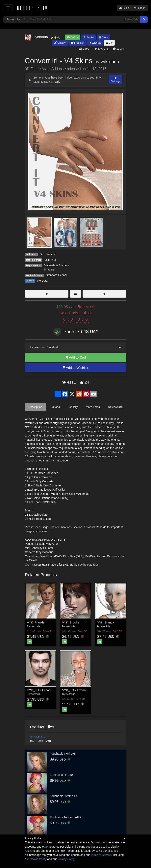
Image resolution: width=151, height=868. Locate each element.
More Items (93, 407)
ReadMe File (38, 737)
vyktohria (110, 62)
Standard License (57, 275)
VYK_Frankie (36, 622)
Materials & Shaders (57, 265)
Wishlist (95, 43)
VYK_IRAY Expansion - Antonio (48, 690)
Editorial (55, 407)
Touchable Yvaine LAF (65, 796)
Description (35, 407)
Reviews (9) (115, 407)
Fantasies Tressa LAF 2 (66, 817)
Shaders (49, 270)
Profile (88, 37)
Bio (109, 43)
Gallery (60, 43)
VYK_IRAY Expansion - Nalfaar (83, 690)
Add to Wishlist (75, 368)
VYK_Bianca (106, 622)
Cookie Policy (38, 859)
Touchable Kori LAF (63, 753)
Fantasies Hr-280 (61, 775)
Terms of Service (101, 855)
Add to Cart (76, 357)
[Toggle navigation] (8, 8)
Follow (73, 37)
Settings (116, 80)
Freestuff (77, 43)
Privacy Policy (66, 859)
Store (104, 37)
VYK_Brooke (71, 622)
